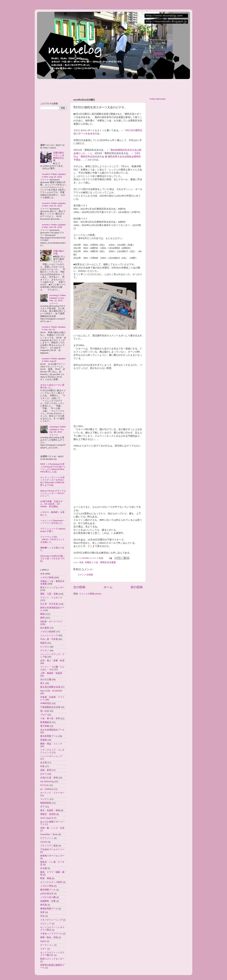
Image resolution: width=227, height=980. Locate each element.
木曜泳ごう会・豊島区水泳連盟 (100, 562)
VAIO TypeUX (47, 818)
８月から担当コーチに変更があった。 (52, 386)
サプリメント (47, 838)
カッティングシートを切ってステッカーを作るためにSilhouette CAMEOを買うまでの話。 (52, 481)
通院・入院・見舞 (49, 594)
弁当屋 (44, 868)
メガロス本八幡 (48, 897)
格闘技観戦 (46, 803)
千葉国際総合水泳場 (50, 707)
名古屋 (44, 763)
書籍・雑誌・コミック (51, 744)
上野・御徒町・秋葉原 (51, 673)
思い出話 (45, 711)
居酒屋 (44, 740)
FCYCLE (44, 785)
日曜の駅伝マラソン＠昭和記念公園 (59, 157)
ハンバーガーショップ (51, 756)
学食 (42, 766)
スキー (44, 949)
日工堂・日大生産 (49, 604)
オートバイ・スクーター (52, 793)
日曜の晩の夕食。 (59, 252)
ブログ (44, 715)
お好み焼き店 (47, 894)
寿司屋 (44, 905)
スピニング (46, 924)
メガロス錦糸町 (48, 632)
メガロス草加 (47, 886)
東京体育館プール (49, 736)
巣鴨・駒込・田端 (49, 937)
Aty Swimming (47, 781)
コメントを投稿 (85, 575)
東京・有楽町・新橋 (50, 810)
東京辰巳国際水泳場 (50, 687)
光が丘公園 (46, 679)
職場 (42, 614)
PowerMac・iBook (49, 834)
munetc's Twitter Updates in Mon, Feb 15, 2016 (54, 205)
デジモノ (45, 651)
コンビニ (45, 799)
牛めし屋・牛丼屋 (49, 639)
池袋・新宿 (46, 770)
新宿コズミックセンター (52, 959)
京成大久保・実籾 (49, 778)
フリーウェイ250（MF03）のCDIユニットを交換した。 (52, 539)
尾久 (42, 683)
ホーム (108, 587)
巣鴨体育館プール (49, 909)
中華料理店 (46, 703)
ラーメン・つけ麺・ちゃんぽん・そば (52, 668)
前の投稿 (137, 587)
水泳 (81, 562)
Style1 (43, 941)
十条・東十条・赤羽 (50, 719)
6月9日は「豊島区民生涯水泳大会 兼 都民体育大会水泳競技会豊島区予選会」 (107, 157)
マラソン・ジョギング (51, 598)
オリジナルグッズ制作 (51, 882)
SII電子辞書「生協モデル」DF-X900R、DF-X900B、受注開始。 (51, 504)
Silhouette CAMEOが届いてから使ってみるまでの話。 (52, 558)
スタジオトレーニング (51, 920)
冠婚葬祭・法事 (48, 901)
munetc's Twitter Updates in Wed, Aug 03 (54, 360)
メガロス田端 (47, 578)
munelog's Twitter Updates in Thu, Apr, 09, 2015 (58, 429)
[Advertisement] (94, 87)
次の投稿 (79, 587)
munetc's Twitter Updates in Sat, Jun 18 (54, 328)
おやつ (44, 774)
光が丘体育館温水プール (52, 730)
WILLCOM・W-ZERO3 (51, 691)
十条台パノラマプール (51, 934)
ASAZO (44, 842)
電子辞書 (45, 726)
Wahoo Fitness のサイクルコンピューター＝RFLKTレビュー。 (53, 493)
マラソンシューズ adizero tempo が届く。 (53, 530)
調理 (42, 618)
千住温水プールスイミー (52, 849)
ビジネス (45, 647)
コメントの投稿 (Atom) (90, 594)
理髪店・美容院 (48, 814)
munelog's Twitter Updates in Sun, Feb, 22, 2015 (58, 298)
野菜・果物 (46, 878)
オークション (47, 945)
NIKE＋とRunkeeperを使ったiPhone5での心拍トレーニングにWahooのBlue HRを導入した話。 (53, 468)
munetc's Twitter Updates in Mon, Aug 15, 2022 (54, 175)
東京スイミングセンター (52, 588)
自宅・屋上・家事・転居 (52, 661)
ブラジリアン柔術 (49, 846)
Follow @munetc (158, 99)
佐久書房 (45, 628)
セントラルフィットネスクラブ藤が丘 (52, 954)
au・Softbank (47, 789)
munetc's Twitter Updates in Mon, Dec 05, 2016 (54, 226)
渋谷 (42, 916)
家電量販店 (46, 722)
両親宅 (44, 643)
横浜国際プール (48, 890)
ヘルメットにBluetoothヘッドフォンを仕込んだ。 (52, 522)
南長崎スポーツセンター (52, 856)
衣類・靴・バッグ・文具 (52, 828)
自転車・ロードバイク (51, 622)
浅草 (42, 912)
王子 (42, 807)
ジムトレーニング (49, 635)
